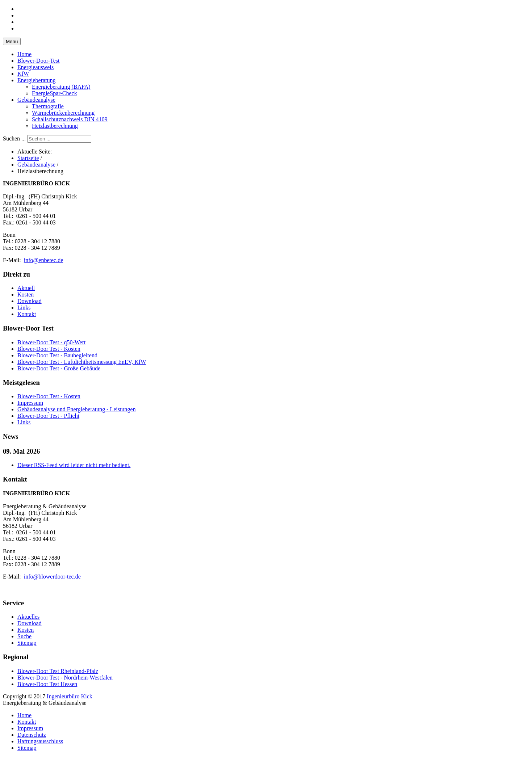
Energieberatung (36, 80)
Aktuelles (28, 617)
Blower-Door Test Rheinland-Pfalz (58, 671)
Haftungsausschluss (40, 741)
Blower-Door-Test (38, 61)
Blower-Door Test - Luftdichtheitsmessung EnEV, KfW (82, 362)
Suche (24, 636)
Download (30, 301)
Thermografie (48, 106)
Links (24, 308)
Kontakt (27, 314)
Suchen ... (14, 138)
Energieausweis (35, 67)
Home (24, 54)
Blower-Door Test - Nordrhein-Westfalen (65, 678)
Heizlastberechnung (55, 126)
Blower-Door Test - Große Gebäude (59, 368)
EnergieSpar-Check (55, 93)
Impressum (30, 728)
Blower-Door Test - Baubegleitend (57, 355)
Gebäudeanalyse (36, 100)
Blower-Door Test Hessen (47, 684)
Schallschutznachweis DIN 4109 (70, 119)
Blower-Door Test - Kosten (49, 349)
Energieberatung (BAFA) (61, 87)
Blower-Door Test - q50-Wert (51, 342)
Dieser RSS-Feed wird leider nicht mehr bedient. (74, 465)
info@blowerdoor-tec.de (52, 577)
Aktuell (26, 288)
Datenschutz (32, 735)
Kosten (26, 295)
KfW (23, 74)
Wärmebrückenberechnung (63, 113)
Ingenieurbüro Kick (70, 696)
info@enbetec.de (43, 260)
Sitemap (27, 643)
